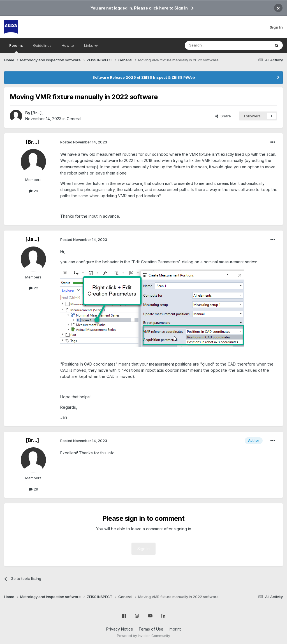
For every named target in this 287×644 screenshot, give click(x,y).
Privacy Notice (120, 629)
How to (68, 45)
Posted (84, 142)
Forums (16, 48)
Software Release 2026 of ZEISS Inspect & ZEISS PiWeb (144, 77)
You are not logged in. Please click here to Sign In (139, 8)
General (74, 119)
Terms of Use (151, 629)
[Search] (213, 45)
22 (33, 288)
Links (91, 45)
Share (223, 116)
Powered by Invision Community (143, 636)
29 (33, 191)
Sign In (276, 27)
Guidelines (42, 45)
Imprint (175, 629)
